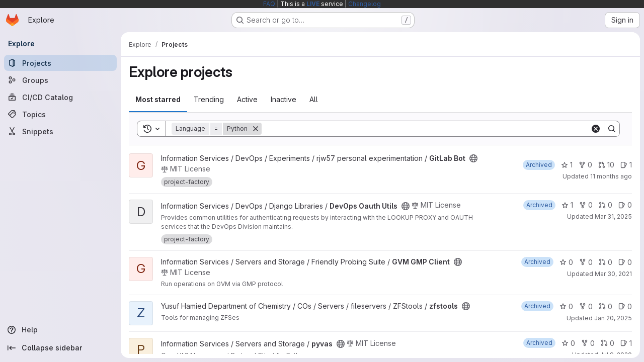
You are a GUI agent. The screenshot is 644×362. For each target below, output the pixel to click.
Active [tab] (247, 99)
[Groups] (60, 80)
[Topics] (60, 114)
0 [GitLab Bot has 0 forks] (585, 165)
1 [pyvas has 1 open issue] (626, 343)
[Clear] (596, 129)
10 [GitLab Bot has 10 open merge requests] (606, 165)
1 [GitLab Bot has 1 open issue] (626, 165)
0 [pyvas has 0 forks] (588, 343)
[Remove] (256, 129)
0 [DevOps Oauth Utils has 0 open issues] (625, 205)
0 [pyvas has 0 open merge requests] (608, 343)
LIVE (313, 4)
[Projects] (60, 63)
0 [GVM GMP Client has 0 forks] (586, 262)
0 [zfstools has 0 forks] (586, 306)
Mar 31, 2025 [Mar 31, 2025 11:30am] (613, 216)
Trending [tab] (209, 99)
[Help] (60, 330)
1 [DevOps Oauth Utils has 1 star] (567, 205)
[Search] (426, 129)
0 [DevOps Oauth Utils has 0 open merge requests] (606, 205)
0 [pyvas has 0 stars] (568, 343)
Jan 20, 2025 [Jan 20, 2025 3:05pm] (613, 318)
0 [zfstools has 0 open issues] (625, 306)
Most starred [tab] (158, 99)
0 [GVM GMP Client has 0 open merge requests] (606, 262)
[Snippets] (60, 131)
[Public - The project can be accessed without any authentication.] (473, 158)
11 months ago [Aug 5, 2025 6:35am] (611, 176)
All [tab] (314, 99)
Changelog (365, 4)
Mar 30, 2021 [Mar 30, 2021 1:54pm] (613, 274)
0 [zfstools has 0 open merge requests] (606, 306)
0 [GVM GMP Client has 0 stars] (566, 262)
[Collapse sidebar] (60, 348)
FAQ (269, 4)
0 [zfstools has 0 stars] (566, 306)
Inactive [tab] (284, 99)
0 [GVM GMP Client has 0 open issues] (625, 262)
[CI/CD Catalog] (60, 97)
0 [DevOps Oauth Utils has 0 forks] (586, 205)
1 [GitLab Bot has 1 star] (567, 165)
